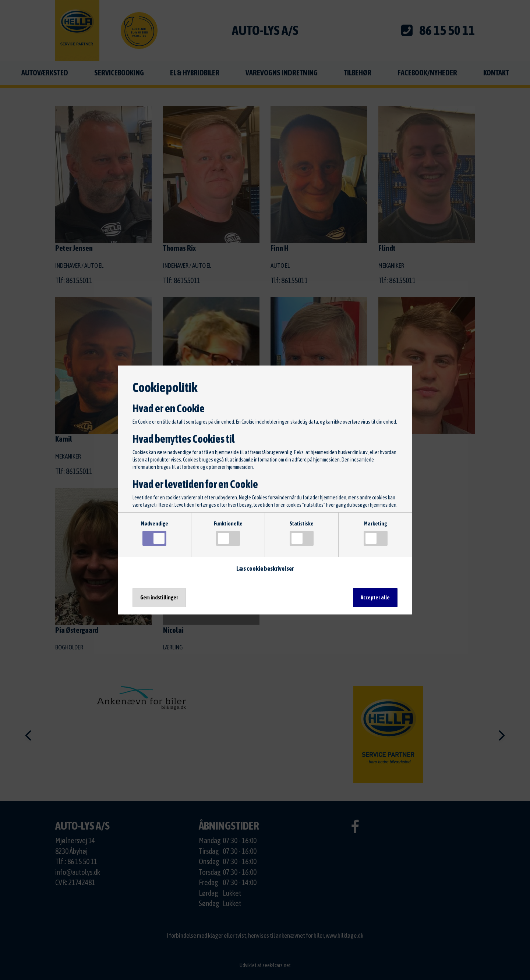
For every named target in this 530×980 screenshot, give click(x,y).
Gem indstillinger (159, 598)
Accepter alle (375, 598)
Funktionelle (228, 533)
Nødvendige (155, 533)
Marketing (376, 533)
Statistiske (302, 533)
